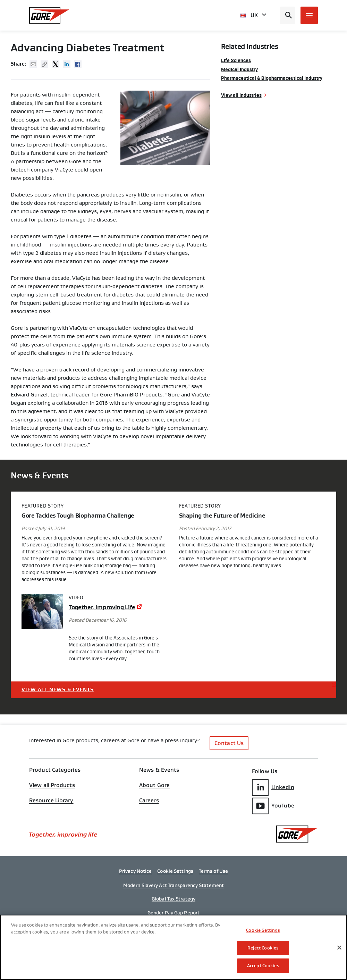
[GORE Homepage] (49, 15)
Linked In (67, 64)
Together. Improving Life (102, 607)
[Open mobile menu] (309, 15)
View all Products (52, 785)
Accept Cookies (263, 966)
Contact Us (229, 743)
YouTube (273, 806)
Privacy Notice (135, 871)
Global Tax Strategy (173, 899)
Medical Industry (239, 69)
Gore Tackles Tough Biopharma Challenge (78, 516)
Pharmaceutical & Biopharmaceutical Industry (272, 78)
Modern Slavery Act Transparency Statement (173, 885)
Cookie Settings (175, 871)
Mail (33, 64)
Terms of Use (213, 871)
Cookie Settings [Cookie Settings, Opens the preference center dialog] (263, 930)
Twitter (56, 64)
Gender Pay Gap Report (173, 913)
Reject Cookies (263, 948)
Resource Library (51, 801)
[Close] (339, 948)
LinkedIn (273, 788)
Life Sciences (236, 60)
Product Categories (55, 770)
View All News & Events (58, 690)
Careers (149, 801)
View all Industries (241, 95)
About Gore (154, 785)
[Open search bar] (287, 15)
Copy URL (44, 64)
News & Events (159, 770)
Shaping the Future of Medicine (222, 516)
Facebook (78, 64)
